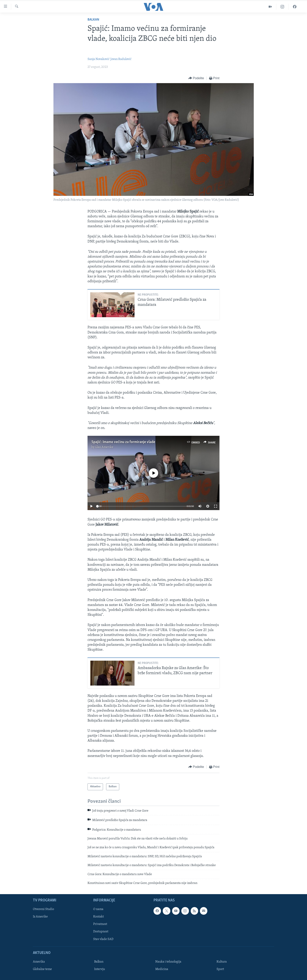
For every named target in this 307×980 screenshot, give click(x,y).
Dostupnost (101, 932)
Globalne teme (42, 969)
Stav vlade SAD (103, 939)
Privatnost (100, 924)
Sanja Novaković (98, 59)
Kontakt (98, 917)
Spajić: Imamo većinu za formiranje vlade (123, 442)
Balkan (93, 20)
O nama (98, 909)
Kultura (222, 962)
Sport (220, 969)
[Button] (196, 78)
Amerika (39, 962)
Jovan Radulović (121, 59)
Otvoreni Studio (43, 909)
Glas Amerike (104, 447)
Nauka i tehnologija (168, 962)
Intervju (100, 969)
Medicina (162, 969)
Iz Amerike (40, 917)
